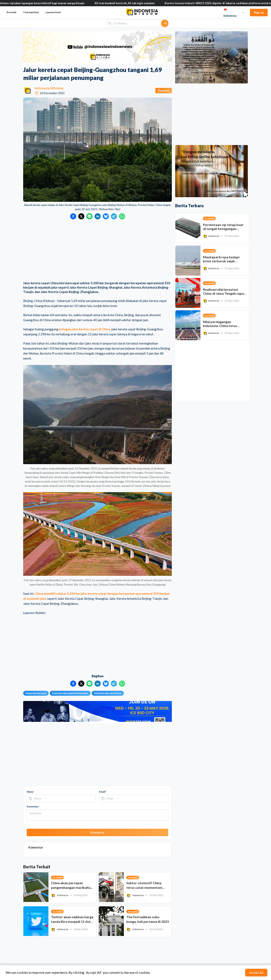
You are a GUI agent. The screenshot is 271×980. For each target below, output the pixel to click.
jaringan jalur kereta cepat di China (85, 329)
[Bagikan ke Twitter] (81, 216)
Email (103, 792)
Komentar (33, 806)
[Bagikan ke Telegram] (114, 216)
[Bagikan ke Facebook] (73, 216)
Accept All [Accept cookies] (256, 972)
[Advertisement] (98, 251)
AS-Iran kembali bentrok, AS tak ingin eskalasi (131, 3)
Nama (31, 792)
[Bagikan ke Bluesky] (106, 216)
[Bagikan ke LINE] (89, 216)
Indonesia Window (49, 88)
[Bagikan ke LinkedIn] (98, 216)
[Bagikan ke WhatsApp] (122, 216)
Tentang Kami (31, 12)
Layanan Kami (53, 12)
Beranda (11, 12)
